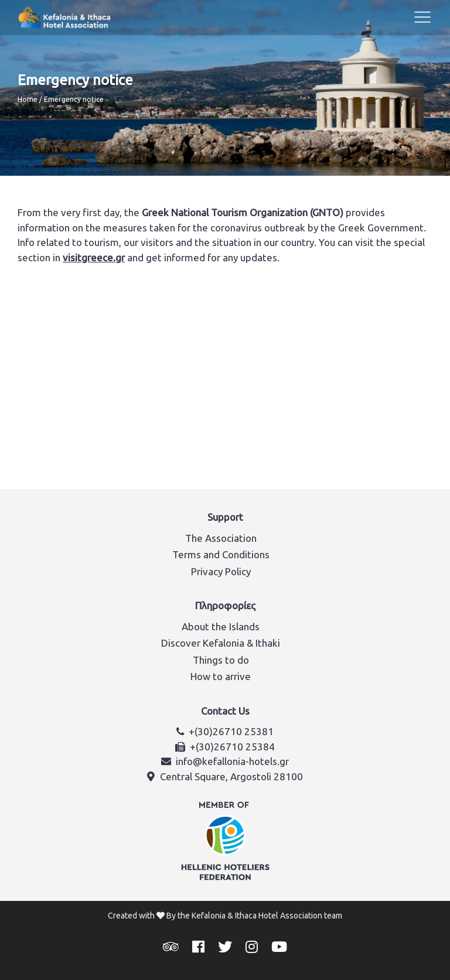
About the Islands (221, 626)
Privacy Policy (221, 571)
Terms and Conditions (221, 554)
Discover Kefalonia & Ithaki (221, 643)
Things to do (221, 660)
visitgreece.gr (94, 257)
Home (28, 99)
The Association (221, 538)
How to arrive (221, 676)
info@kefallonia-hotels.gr (232, 761)
